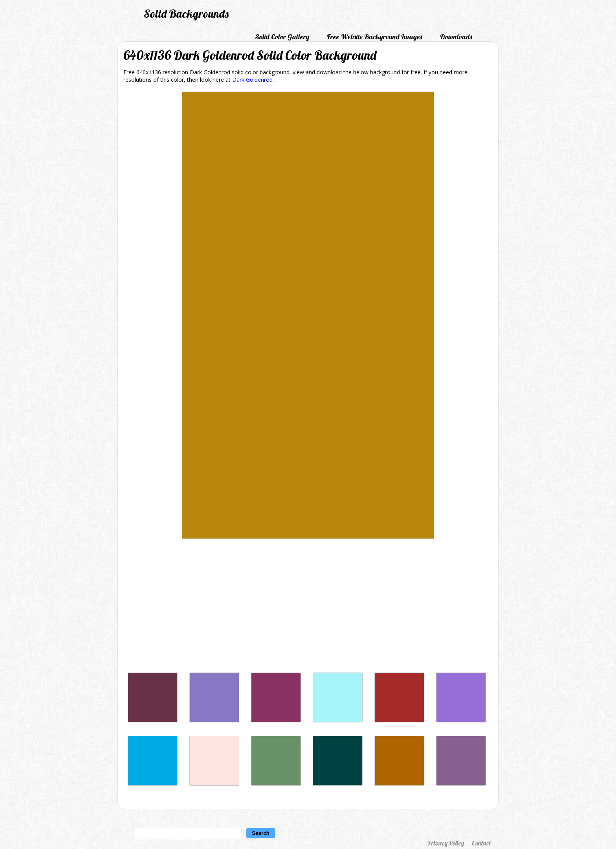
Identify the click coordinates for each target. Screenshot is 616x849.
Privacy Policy (446, 843)
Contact (481, 843)
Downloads (456, 37)
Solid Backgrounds (186, 14)
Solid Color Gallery (282, 37)
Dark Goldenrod (252, 80)
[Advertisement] (308, 608)
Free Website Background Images (375, 37)
